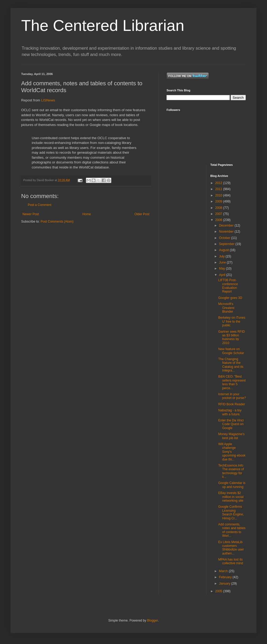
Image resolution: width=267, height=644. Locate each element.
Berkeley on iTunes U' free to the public (232, 321)
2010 (219, 195)
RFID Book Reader (231, 404)
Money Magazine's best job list (231, 436)
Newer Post (31, 214)
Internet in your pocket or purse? (232, 396)
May (222, 269)
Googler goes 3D (230, 298)
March (224, 571)
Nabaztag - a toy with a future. (230, 412)
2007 (219, 214)
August (224, 250)
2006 (219, 220)
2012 (219, 183)
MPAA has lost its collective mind (231, 561)
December (227, 225)
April (222, 275)
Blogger (152, 621)
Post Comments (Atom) (57, 222)
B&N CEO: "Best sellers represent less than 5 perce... (232, 382)
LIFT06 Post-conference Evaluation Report (228, 286)
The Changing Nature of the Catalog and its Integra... (231, 365)
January (225, 584)
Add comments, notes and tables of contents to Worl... (232, 530)
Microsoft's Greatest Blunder (226, 308)
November (227, 232)
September (227, 244)
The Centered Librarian (103, 25)
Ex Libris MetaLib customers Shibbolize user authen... (231, 548)
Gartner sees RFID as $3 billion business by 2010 (231, 337)
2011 (219, 189)
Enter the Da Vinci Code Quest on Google (231, 424)
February (226, 577)
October (225, 238)
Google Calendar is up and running (232, 485)
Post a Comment (40, 205)
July (222, 256)
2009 (219, 201)
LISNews (48, 100)
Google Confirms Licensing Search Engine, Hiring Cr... (231, 512)
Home (87, 214)
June (223, 262)
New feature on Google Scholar (231, 351)
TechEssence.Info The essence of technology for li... (231, 471)
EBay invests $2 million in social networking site (231, 497)
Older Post (142, 214)
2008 (219, 208)
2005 (219, 591)
